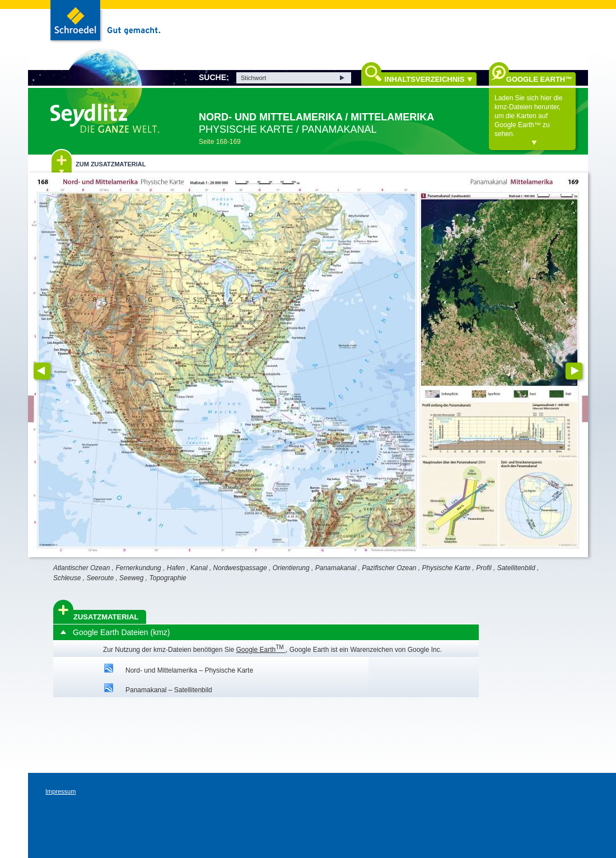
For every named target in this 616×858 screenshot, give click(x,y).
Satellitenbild (516, 568)
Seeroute (100, 578)
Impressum (60, 791)
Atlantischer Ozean (81, 568)
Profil (484, 568)
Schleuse (67, 578)
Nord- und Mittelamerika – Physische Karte (189, 670)
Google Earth (261, 650)
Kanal (199, 568)
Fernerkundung (138, 568)
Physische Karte (447, 568)
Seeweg (131, 578)
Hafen (176, 568)
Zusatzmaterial (106, 617)
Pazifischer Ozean (389, 568)
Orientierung (291, 568)
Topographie (168, 578)
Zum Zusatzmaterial (111, 164)
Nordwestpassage (240, 568)
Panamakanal (336, 568)
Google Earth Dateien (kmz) (122, 632)
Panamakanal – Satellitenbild (169, 690)
